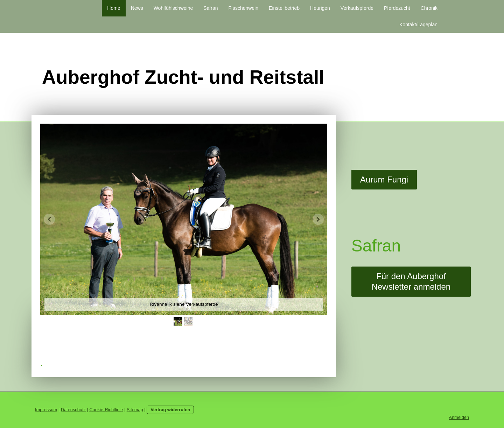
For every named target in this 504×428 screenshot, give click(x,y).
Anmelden (459, 417)
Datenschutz (73, 410)
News (137, 8)
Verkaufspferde (357, 8)
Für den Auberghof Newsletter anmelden (411, 281)
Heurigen (320, 8)
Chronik (429, 8)
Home (114, 8)
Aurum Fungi (384, 180)
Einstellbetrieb (284, 8)
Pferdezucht (397, 8)
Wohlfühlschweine (173, 8)
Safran (211, 8)
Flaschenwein (243, 8)
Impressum (46, 410)
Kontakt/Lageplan (418, 25)
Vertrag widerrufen (170, 410)
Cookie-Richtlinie (106, 410)
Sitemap (135, 410)
